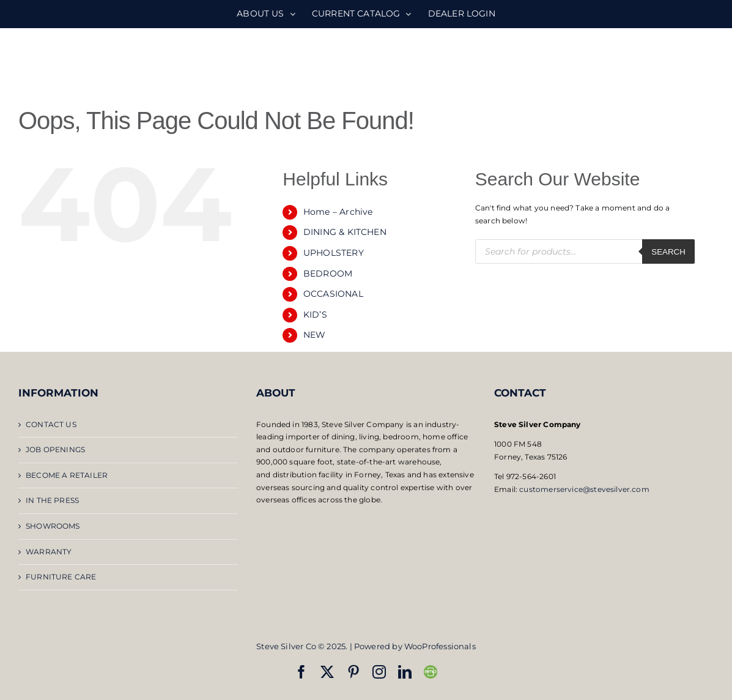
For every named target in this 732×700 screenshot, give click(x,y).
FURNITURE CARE (61, 577)
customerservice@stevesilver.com (584, 489)
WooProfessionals (440, 646)
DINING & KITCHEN (345, 232)
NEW (315, 335)
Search (668, 252)
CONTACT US (51, 424)
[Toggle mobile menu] (707, 61)
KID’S (315, 315)
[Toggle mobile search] (682, 61)
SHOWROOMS (53, 526)
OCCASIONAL (333, 294)
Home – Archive (338, 212)
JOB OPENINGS (55, 449)
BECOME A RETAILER (67, 475)
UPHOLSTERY (334, 253)
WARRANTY (49, 552)
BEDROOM (328, 274)
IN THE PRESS (52, 500)
